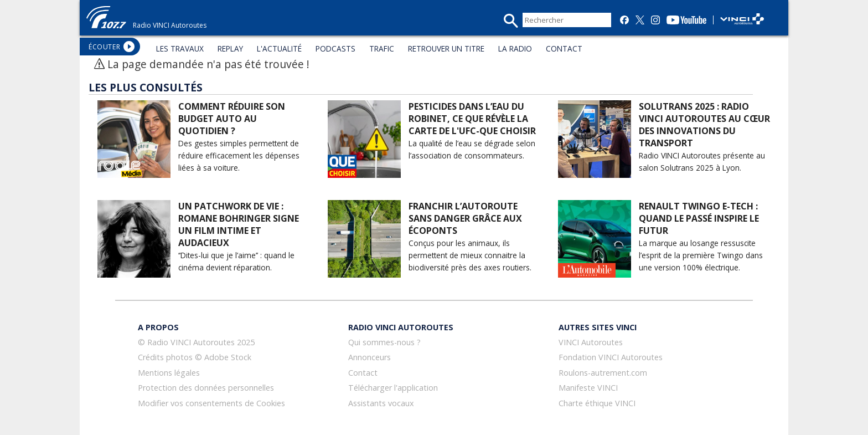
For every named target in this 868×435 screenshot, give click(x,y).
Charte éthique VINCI (597, 403)
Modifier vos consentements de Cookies (211, 403)
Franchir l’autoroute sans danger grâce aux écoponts (465, 218)
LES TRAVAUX (180, 48)
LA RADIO (515, 48)
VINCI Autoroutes (591, 342)
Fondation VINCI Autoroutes (611, 357)
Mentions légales (169, 373)
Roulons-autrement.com (603, 373)
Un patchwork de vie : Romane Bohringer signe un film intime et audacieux (239, 224)
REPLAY (230, 48)
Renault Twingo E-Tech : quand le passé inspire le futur (699, 218)
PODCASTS (335, 48)
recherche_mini (511, 21)
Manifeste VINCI (588, 388)
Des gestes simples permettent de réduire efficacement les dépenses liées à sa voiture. (239, 155)
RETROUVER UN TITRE (446, 48)
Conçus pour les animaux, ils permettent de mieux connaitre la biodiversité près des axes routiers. (470, 255)
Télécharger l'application (393, 388)
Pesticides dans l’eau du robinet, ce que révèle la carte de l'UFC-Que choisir (472, 119)
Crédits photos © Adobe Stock (195, 357)
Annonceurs (370, 357)
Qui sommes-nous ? (384, 342)
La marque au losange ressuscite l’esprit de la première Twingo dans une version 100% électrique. (701, 255)
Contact (363, 373)
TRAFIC (382, 48)
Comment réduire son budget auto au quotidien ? (232, 119)
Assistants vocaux (381, 403)
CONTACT (564, 48)
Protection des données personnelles (206, 388)
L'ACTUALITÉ (279, 48)
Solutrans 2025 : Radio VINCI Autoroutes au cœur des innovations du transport (704, 125)
